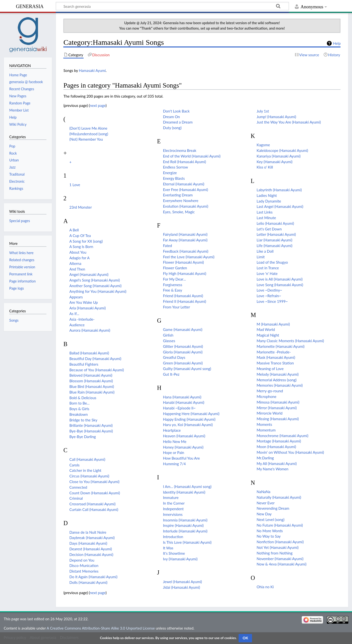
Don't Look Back (176, 111)
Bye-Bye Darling (83, 437)
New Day (264, 514)
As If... (74, 314)
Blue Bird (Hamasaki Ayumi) (92, 386)
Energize (170, 173)
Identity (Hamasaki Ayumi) (184, 492)
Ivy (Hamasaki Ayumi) (180, 559)
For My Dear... (175, 279)
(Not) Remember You (86, 139)
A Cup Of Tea (80, 236)
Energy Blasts (174, 178)
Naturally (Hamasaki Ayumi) (279, 497)
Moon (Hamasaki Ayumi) (276, 447)
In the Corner (174, 503)
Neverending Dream (273, 508)
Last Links (265, 212)
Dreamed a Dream (178, 122)
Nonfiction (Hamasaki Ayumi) (280, 542)
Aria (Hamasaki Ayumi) (88, 308)
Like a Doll (265, 251)
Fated (168, 246)
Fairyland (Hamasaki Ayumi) (185, 234)
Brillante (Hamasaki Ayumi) (91, 425)
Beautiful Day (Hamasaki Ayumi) (95, 359)
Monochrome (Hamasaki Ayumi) (283, 436)
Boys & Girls (79, 409)
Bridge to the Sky (83, 420)
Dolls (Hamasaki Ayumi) (88, 582)
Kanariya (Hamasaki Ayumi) (279, 156)
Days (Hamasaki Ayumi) (88, 543)
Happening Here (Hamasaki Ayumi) (191, 414)
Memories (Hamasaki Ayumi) (280, 385)
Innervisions (173, 514)
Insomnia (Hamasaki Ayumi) (185, 520)
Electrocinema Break (180, 150)
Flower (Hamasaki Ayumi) (183, 262)
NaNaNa (264, 492)
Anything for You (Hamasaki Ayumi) (98, 291)
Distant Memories (84, 571)
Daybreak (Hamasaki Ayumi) (92, 538)
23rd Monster (81, 207)
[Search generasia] (172, 6)
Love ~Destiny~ (269, 290)
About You (78, 252)
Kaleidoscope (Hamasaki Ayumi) (282, 150)
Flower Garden (175, 268)
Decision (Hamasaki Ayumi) (91, 554)
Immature (171, 497)
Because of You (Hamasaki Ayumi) (97, 370)
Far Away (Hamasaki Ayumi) (185, 240)
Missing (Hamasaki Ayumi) (278, 419)
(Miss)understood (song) (89, 134)
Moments (264, 424)
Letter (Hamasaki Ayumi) (276, 234)
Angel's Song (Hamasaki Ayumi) (95, 280)
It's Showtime (174, 553)
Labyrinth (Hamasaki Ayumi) (279, 190)
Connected (78, 487)
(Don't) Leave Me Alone (88, 128)
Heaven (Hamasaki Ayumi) (184, 436)
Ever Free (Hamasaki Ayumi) (186, 190)
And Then (77, 269)
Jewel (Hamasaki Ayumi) (182, 582)
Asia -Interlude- (82, 319)
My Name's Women (273, 469)
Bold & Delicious (83, 398)
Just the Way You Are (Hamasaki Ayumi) (289, 122)
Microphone (267, 396)
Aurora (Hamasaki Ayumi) (90, 330)
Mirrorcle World (270, 413)
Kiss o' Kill (265, 167)
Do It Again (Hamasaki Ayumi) (93, 577)
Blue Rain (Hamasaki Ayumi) (92, 392)
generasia (30, 6)
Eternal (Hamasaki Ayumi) (184, 184)
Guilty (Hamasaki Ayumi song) (187, 369)
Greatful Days (174, 357)
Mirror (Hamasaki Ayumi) (277, 408)
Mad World (266, 329)
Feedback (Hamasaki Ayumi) (186, 251)
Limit (261, 257)
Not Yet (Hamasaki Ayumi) (278, 547)
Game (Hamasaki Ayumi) (183, 329)
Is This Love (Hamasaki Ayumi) (187, 542)
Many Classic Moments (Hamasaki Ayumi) (290, 341)
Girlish (168, 335)
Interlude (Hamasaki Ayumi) (185, 531)
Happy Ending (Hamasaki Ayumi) (189, 419)
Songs (14, 320)
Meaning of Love (270, 369)
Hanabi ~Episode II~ (179, 408)
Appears (76, 297)
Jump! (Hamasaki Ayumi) (276, 117)
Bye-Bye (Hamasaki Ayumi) (91, 431)
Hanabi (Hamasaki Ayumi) (184, 402)
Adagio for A (80, 258)
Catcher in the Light (85, 470)
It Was (168, 548)
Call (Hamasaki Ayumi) (87, 459)
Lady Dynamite (269, 201)
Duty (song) (172, 128)
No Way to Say (269, 536)
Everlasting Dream (178, 195)
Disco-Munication (84, 565)
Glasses (169, 341)
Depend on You (82, 560)
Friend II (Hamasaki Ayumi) (185, 301)
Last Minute (266, 218)
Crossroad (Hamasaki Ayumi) (93, 504)
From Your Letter (177, 307)
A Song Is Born (81, 247)
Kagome (263, 145)
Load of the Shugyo (272, 262)
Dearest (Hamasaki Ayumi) (91, 549)
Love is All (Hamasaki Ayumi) (280, 279)
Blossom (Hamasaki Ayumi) (91, 381)
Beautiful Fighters (84, 364)
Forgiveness (173, 285)
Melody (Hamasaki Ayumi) (278, 374)
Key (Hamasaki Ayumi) (275, 162)
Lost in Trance (268, 268)
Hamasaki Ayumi (92, 70)
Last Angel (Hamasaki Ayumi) (280, 206)
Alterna (75, 263)
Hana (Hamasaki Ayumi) (182, 397)
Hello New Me (175, 441)
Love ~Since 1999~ (272, 301)
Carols (75, 465)
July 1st (263, 111)
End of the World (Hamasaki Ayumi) (192, 156)
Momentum (266, 430)
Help (337, 43)
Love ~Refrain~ (269, 296)
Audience (77, 325)
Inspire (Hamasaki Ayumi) (183, 525)
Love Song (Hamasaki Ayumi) (280, 285)
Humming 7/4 (174, 464)
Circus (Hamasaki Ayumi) (89, 476)
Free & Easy (173, 290)
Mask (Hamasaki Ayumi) (276, 357)
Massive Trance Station (275, 363)
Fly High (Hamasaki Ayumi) (185, 273)
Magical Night (268, 335)
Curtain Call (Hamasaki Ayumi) (94, 509)
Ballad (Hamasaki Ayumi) (89, 353)
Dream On (171, 117)
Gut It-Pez (171, 374)
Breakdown (79, 414)
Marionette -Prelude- (274, 352)
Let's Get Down (269, 229)
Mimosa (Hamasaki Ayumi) (278, 402)
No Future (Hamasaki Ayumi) (280, 525)
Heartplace (172, 430)
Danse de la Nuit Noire (88, 532)
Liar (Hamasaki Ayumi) (275, 240)
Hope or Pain (174, 452)
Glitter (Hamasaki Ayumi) (183, 346)
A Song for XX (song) (86, 241)
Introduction (173, 537)
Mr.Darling (265, 458)
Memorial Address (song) (277, 380)
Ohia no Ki (265, 587)
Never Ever (266, 503)
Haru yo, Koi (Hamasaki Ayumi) (188, 425)
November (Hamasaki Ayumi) (280, 559)
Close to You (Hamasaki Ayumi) (94, 482)
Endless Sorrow (176, 167)
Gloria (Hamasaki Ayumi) (183, 352)
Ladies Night (267, 195)
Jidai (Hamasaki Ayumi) (182, 587)
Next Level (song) (271, 520)
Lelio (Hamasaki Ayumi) (275, 223)
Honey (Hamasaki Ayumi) (183, 447)
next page (98, 105)
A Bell (74, 230)
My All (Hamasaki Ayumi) (277, 463)
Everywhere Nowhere (181, 201)
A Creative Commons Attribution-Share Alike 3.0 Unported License (101, 628)
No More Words (270, 531)
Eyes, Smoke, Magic (179, 212)
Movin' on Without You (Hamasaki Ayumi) (290, 452)
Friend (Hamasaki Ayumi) (183, 296)
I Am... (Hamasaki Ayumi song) (187, 486)
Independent (173, 509)
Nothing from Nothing (275, 553)
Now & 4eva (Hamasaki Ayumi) (282, 564)
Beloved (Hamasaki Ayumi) (91, 375)
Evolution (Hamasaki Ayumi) (186, 206)
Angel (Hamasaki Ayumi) (89, 274)
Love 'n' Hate (267, 273)
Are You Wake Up (84, 302)
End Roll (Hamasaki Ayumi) (185, 162)
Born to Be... (80, 403)
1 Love (75, 185)
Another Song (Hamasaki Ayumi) (95, 286)
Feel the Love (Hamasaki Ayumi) (189, 257)
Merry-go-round (270, 391)
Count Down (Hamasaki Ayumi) (95, 493)
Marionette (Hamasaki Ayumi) (281, 346)
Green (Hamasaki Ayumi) (183, 363)
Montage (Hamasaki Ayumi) (279, 441)
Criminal (76, 498)
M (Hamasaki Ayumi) (273, 324)
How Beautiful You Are (181, 458)
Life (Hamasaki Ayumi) (275, 246)
